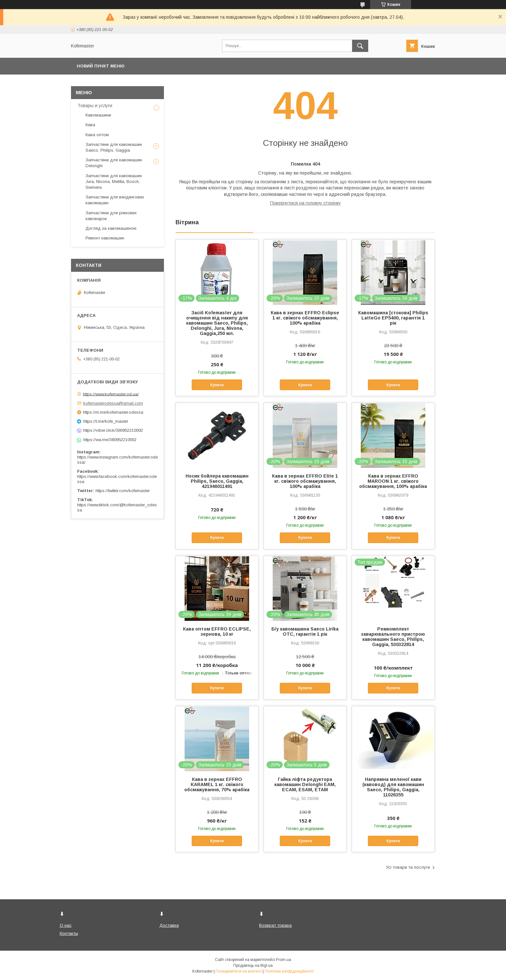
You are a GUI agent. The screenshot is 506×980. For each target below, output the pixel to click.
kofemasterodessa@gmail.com (113, 403)
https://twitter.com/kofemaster (123, 491)
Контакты (69, 933)
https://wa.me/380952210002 (110, 440)
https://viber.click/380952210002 (113, 430)
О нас (66, 925)
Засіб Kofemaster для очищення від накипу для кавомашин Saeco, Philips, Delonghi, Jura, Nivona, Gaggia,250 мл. (217, 323)
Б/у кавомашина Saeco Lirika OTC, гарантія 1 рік (305, 631)
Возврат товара (275, 925)
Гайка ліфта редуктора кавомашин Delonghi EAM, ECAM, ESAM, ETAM (305, 784)
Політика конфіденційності (289, 971)
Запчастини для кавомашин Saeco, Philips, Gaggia (114, 147)
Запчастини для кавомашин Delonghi (114, 163)
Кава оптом (97, 135)
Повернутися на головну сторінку (305, 203)
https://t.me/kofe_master (106, 421)
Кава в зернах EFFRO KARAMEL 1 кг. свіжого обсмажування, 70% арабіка (217, 784)
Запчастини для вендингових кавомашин (115, 200)
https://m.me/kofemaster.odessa (113, 412)
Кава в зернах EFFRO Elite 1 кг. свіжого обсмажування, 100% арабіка (305, 481)
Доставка (169, 925)
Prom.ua (283, 960)
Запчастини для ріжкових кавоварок (111, 216)
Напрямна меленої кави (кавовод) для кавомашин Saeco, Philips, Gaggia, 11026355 (393, 787)
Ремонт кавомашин (105, 238)
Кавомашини (98, 115)
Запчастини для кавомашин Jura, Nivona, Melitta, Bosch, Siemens (114, 182)
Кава (90, 125)
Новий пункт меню (101, 66)
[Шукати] (360, 46)
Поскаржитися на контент (239, 971)
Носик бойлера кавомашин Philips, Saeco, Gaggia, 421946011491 (217, 481)
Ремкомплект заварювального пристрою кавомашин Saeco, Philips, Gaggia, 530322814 (393, 637)
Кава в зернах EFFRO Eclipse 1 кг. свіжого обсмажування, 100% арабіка (305, 318)
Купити (217, 385)
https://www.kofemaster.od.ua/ (111, 394)
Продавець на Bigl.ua (253, 965)
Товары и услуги (95, 106)
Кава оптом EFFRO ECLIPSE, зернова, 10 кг (217, 631)
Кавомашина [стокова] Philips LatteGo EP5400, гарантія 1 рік (393, 318)
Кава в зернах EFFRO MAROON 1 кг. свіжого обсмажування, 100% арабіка (393, 481)
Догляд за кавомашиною (111, 228)
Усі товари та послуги (408, 867)
